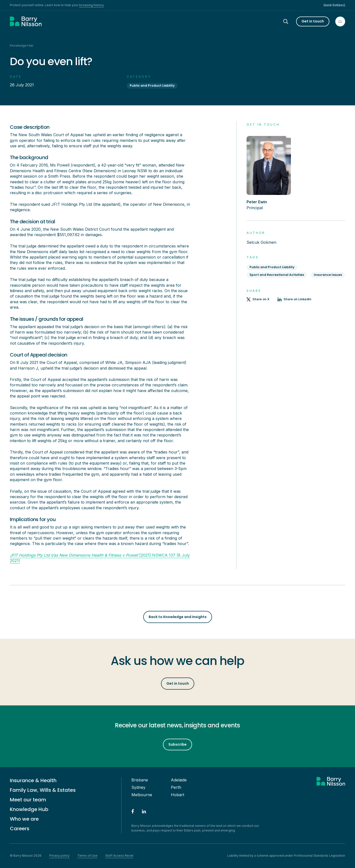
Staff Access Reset (119, 856)
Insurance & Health (33, 780)
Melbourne (142, 795)
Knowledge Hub (29, 809)
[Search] (290, 21)
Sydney (138, 787)
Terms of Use (87, 856)
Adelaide (179, 780)
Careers (20, 829)
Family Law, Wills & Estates (43, 790)
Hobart (177, 795)
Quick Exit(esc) (334, 5)
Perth (176, 787)
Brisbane (140, 780)
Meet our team (28, 800)
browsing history (91, 5)
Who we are (24, 819)
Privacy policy (59, 856)
